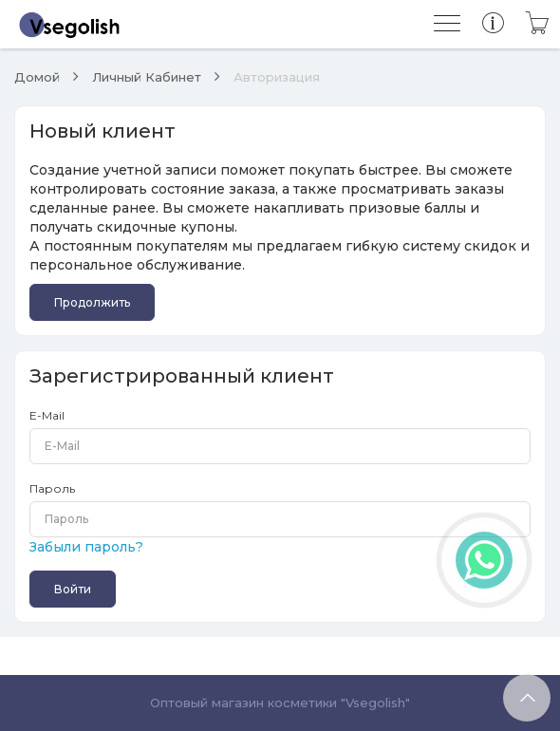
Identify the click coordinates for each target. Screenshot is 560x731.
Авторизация (277, 77)
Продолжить (92, 302)
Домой (37, 77)
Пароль (52, 488)
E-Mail (47, 415)
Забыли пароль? (86, 547)
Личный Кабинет (147, 77)
